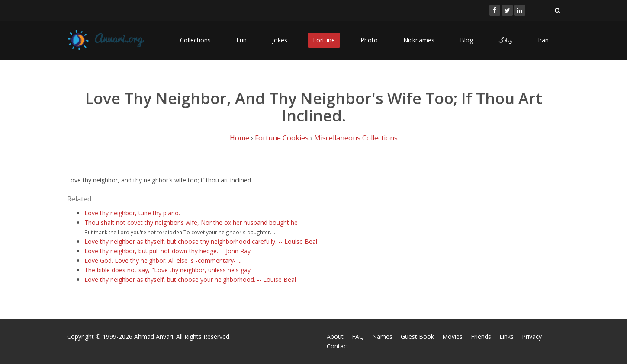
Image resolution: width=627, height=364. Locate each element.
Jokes (280, 40)
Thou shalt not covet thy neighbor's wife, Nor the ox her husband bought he (191, 222)
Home (240, 138)
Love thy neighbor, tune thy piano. (132, 213)
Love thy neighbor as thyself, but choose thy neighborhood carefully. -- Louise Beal (201, 241)
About (335, 337)
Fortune (324, 40)
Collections (195, 40)
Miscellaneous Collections (356, 138)
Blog (466, 40)
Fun (241, 40)
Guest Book (417, 337)
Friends (481, 337)
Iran (543, 40)
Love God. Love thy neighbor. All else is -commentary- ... (163, 260)
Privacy (532, 337)
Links (506, 337)
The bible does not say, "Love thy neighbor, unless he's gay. (168, 270)
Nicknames (419, 40)
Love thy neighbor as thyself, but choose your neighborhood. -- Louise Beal (190, 279)
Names (382, 337)
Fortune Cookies (282, 138)
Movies (452, 337)
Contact (338, 346)
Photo (369, 40)
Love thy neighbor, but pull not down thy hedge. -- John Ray (167, 251)
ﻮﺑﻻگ (505, 40)
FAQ (358, 337)
